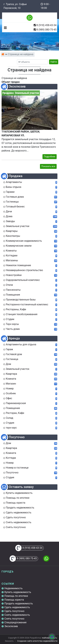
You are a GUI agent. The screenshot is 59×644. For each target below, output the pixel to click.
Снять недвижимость (17, 615)
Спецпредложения (15, 622)
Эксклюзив (11, 626)
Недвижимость (13, 588)
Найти (54, 62)
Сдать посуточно (14, 611)
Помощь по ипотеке (16, 596)
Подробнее (50, 157)
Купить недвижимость (18, 592)
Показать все (48, 166)
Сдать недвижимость (17, 607)
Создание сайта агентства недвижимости (37, 641)
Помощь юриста (14, 600)
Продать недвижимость (19, 603)
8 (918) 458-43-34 (46, 25)
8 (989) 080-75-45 (46, 30)
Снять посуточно (14, 619)
